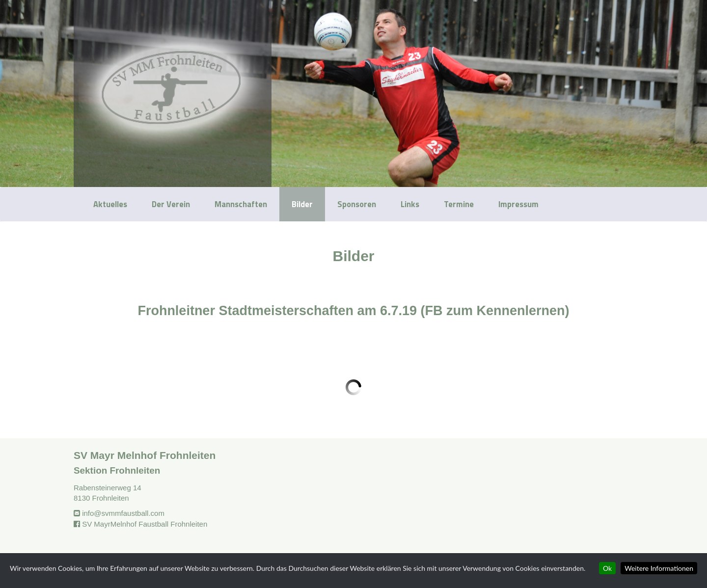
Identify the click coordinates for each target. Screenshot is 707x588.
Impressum (518, 204)
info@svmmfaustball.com (123, 513)
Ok (607, 568)
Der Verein (171, 204)
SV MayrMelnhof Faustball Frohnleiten (145, 524)
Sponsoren (357, 204)
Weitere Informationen (659, 568)
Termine (459, 204)
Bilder (302, 204)
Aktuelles (110, 204)
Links (410, 204)
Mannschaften (241, 204)
